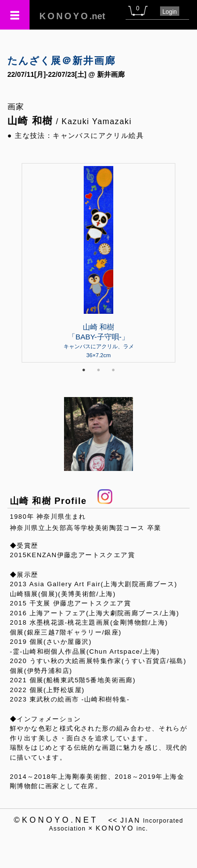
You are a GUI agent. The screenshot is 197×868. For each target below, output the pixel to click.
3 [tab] (113, 370)
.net (72, 16)
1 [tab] (84, 370)
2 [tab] (98, 370)
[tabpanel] (98, 263)
